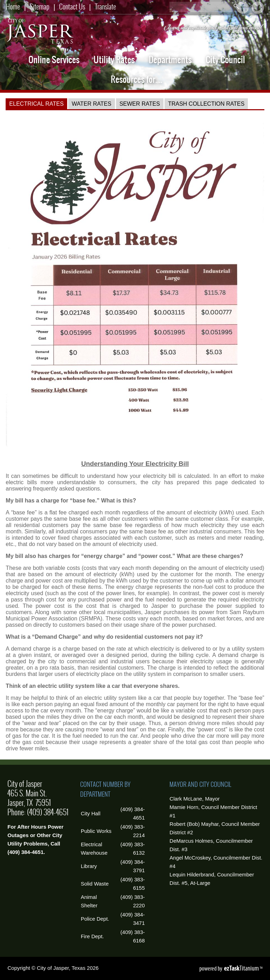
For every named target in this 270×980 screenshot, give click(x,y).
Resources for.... (137, 79)
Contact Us (72, 6)
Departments (170, 60)
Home (13, 6)
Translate (105, 6)
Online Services (54, 60)
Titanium (242, 968)
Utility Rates (114, 60)
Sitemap (40, 6)
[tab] (36, 104)
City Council (225, 60)
